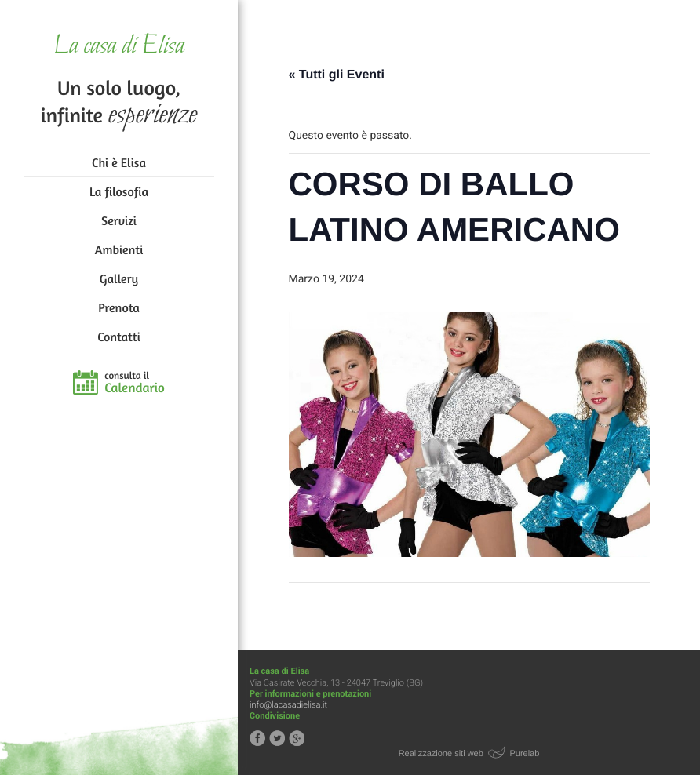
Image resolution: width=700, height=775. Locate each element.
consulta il (135, 383)
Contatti (118, 337)
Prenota (119, 307)
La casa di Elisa (119, 47)
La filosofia (119, 191)
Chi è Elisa (119, 162)
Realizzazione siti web (441, 754)
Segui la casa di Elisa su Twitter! (277, 738)
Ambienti (119, 249)
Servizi (119, 220)
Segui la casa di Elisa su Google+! (297, 738)
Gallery (119, 278)
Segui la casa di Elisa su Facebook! (257, 738)
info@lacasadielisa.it (288, 705)
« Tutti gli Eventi (337, 75)
